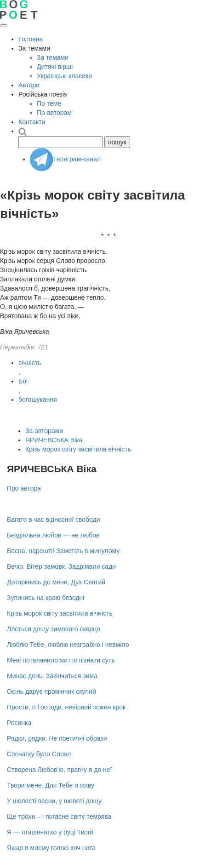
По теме (49, 103)
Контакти (32, 122)
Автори (29, 85)
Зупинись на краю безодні (46, 598)
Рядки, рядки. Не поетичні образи (57, 738)
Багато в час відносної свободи (54, 520)
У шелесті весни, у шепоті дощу (54, 801)
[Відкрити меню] (4, 26)
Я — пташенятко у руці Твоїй (50, 832)
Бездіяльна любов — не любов (53, 535)
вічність (30, 363)
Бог (23, 381)
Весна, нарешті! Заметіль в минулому (63, 551)
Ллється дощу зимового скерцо (54, 629)
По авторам (54, 113)
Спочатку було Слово (39, 754)
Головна (31, 39)
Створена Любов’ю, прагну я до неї (60, 770)
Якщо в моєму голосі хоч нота (51, 848)
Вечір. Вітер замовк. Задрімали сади (61, 566)
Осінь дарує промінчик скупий (51, 691)
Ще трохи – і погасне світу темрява (59, 817)
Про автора (24, 488)
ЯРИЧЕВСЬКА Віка (54, 440)
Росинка (19, 723)
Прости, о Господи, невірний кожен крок (66, 707)
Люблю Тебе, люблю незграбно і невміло (68, 645)
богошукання (38, 400)
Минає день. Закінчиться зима (52, 676)
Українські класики (64, 76)
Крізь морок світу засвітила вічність (78, 449)
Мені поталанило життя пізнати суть (61, 660)
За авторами (44, 431)
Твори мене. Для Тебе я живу (51, 785)
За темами (53, 57)
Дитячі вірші (55, 67)
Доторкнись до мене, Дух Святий (56, 582)
